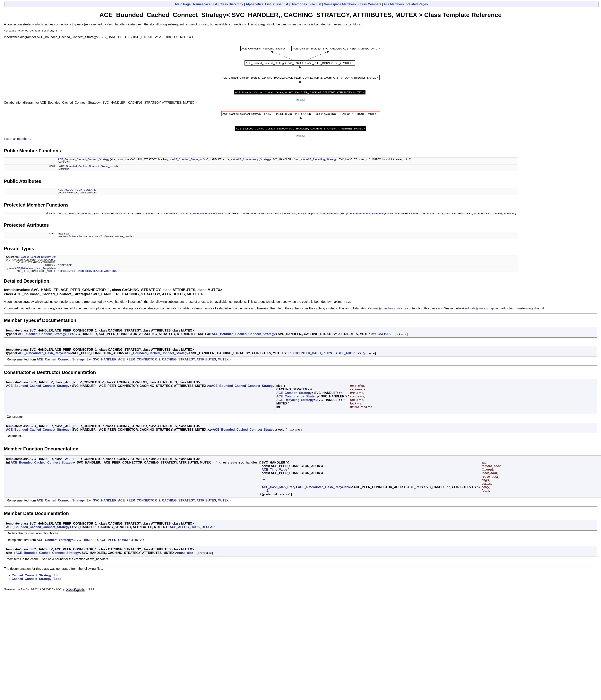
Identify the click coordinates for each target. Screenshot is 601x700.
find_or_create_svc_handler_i (76, 214)
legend (300, 100)
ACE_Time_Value (196, 214)
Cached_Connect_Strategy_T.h (35, 576)
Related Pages (417, 4)
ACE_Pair (444, 214)
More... (358, 24)
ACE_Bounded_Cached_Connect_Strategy (83, 160)
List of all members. (17, 139)
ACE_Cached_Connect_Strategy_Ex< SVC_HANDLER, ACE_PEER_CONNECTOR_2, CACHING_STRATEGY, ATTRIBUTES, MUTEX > (134, 360)
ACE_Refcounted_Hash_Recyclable (371, 214)
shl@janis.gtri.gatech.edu (489, 309)
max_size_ (64, 234)
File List (315, 4)
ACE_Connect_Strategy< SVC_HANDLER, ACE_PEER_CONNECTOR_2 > (90, 541)
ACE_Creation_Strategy (187, 160)
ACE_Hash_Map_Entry (333, 214)
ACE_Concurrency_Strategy (253, 160)
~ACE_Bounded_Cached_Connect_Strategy (84, 167)
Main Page (183, 4)
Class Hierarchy (231, 4)
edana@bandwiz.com (385, 309)
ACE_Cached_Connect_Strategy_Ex (35, 258)
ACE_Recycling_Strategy (321, 160)
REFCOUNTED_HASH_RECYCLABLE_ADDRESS (87, 272)
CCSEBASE (65, 266)
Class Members (370, 4)
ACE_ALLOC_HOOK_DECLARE (77, 190)
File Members (394, 4)
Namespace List (205, 4)
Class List (281, 4)
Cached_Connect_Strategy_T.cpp (36, 579)
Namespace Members (340, 4)
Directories (299, 4)
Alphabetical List (258, 4)
